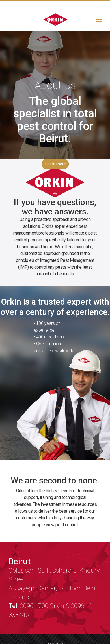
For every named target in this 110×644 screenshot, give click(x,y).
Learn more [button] (56, 164)
